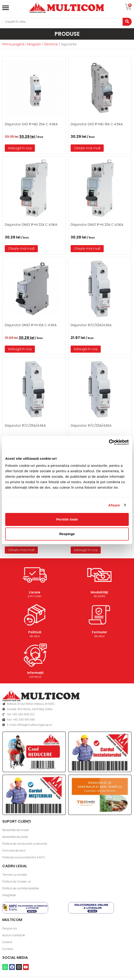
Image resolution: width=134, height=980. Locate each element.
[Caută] (62, 22)
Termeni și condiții (15, 875)
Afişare (114, 505)
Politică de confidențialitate (21, 888)
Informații (35, 673)
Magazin (34, 44)
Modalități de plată (15, 837)
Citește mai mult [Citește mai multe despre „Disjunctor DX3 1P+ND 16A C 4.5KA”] (87, 148)
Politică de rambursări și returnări (25, 844)
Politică (35, 632)
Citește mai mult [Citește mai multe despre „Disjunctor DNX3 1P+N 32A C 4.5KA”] (21, 249)
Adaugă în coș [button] (20, 148)
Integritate (9, 895)
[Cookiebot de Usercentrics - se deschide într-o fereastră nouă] (109, 442)
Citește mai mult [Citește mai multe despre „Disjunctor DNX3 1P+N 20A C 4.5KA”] (87, 249)
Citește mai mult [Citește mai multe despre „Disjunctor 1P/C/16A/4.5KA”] (21, 550)
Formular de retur (14, 850)
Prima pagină (13, 44)
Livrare (35, 592)
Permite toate (67, 519)
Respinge (67, 534)
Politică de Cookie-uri (17, 881)
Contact (8, 949)
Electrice (51, 44)
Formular (99, 632)
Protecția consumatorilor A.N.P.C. (24, 857)
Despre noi (10, 928)
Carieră (7, 942)
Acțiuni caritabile (14, 935)
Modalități (99, 592)
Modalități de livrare (15, 830)
